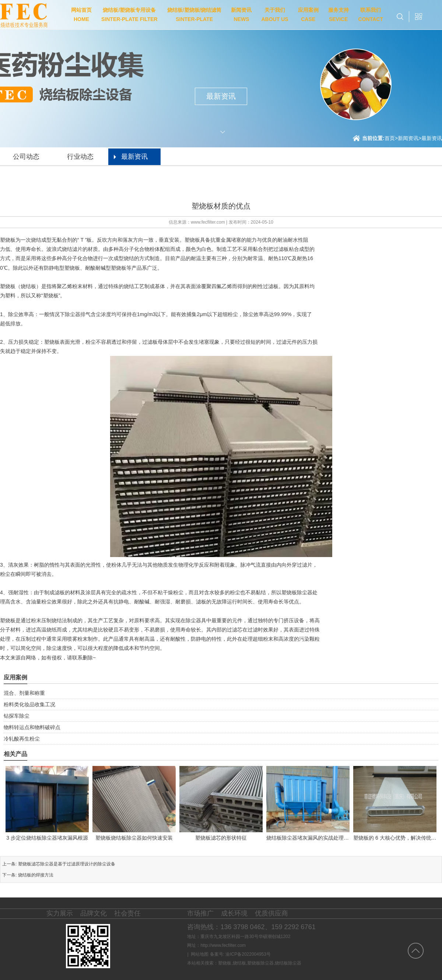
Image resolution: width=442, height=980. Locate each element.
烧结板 (239, 963)
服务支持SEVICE (338, 15)
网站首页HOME (81, 15)
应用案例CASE (308, 15)
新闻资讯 (408, 138)
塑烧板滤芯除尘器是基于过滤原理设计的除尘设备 (67, 864)
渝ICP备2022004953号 (248, 954)
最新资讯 (432, 138)
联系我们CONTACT (371, 15)
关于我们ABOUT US (275, 15)
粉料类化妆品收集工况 (29, 704)
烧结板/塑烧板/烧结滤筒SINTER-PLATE (194, 15)
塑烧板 (225, 963)
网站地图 (200, 954)
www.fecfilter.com (208, 222)
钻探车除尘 (17, 716)
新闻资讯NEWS (241, 15)
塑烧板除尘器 (260, 963)
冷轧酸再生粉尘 (22, 739)
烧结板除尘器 (288, 963)
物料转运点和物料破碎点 (32, 727)
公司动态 (26, 157)
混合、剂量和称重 (24, 693)
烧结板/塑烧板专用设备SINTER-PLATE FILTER (129, 15)
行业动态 (80, 157)
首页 (391, 138)
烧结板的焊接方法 (36, 875)
